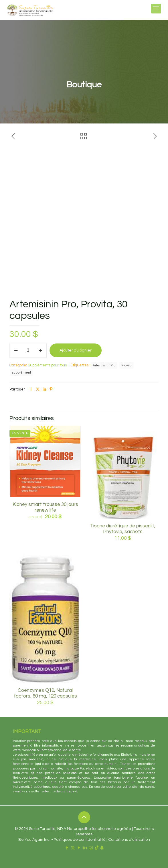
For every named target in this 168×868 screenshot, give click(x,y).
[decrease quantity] (16, 350)
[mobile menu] (156, 9)
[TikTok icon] (97, 848)
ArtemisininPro (104, 365)
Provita (127, 365)
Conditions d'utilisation (129, 840)
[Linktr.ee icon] (102, 848)
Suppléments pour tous (47, 365)
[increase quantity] (40, 350)
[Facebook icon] (67, 848)
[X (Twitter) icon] (73, 848)
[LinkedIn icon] (85, 848)
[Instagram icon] (91, 848)
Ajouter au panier (76, 350)
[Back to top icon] (84, 817)
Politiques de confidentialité (80, 840)
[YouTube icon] (79, 848)
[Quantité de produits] (28, 350)
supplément (21, 372)
